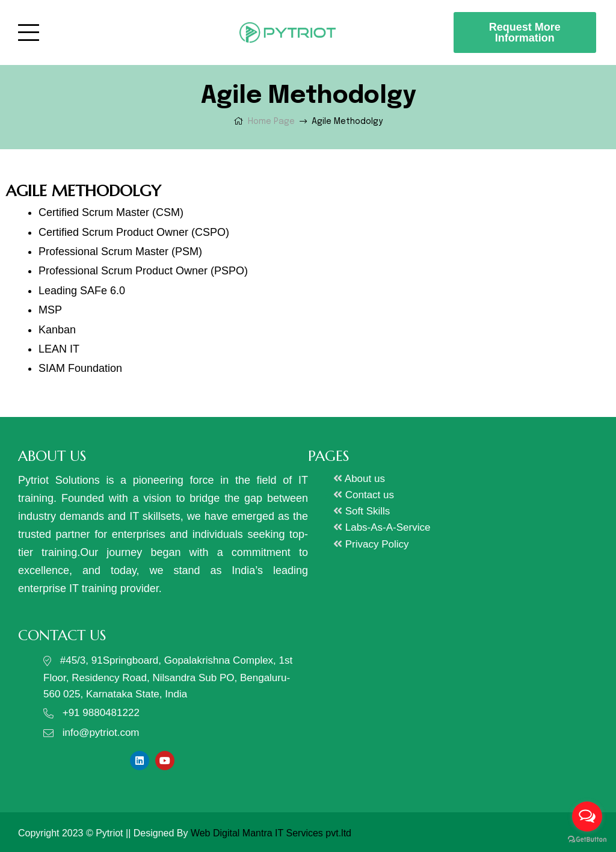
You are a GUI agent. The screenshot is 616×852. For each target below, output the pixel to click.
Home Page (271, 122)
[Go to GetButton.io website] (587, 840)
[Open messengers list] (587, 816)
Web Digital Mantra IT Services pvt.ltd (271, 833)
